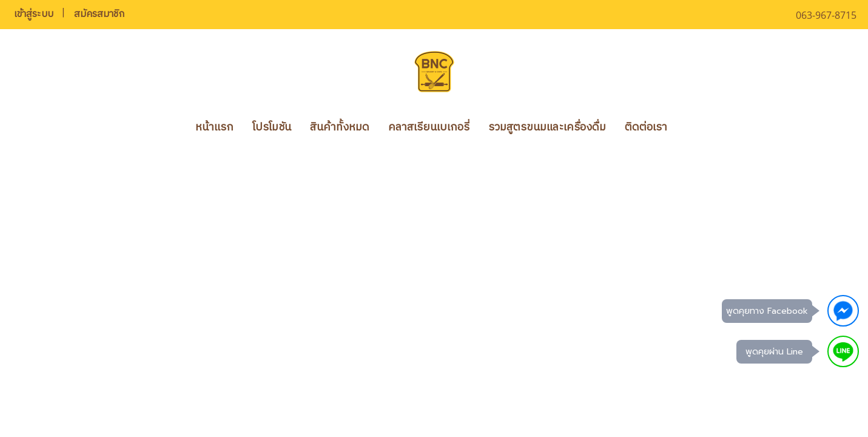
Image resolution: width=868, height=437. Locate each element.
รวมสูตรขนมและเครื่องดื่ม (547, 127)
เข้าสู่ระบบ (34, 14)
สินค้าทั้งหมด (340, 127)
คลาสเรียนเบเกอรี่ (429, 127)
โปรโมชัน (272, 127)
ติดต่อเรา (646, 127)
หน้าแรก (214, 127)
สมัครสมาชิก (99, 14)
